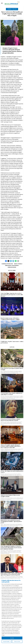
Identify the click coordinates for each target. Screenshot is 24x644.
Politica (14, 9)
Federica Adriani (11, 18)
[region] (12, 611)
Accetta (12, 638)
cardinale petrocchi (7, 264)
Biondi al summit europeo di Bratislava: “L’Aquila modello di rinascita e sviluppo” (10, 319)
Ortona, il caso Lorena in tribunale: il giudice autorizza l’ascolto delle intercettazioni (10, 420)
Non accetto (17, 641)
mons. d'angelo (18, 264)
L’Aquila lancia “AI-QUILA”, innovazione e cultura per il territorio (12, 342)
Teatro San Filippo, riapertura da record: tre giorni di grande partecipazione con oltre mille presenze (12, 295)
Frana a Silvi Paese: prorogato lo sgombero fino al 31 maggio (12, 369)
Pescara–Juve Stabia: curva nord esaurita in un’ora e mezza (12, 472)
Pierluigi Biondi (12, 267)
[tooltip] (6, 261)
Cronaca (10, 9)
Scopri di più (6, 641)
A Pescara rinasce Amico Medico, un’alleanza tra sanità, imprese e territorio (11, 394)
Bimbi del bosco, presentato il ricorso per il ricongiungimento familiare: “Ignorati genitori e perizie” (11, 521)
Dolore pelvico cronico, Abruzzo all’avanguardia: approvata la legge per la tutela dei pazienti (12, 574)
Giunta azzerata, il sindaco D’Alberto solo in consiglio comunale (10, 496)
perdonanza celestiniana (12, 265)
